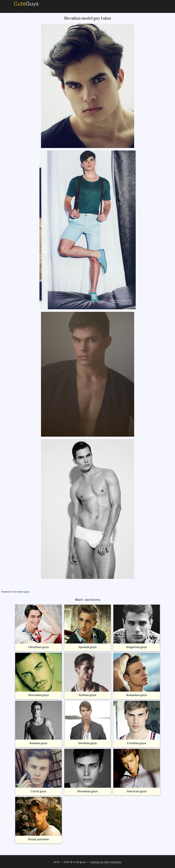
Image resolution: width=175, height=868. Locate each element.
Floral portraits (39, 819)
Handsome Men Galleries (106, 862)
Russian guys (39, 723)
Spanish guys (88, 647)
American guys (137, 771)
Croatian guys (137, 743)
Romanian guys (137, 675)
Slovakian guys (21, 592)
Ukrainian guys (38, 647)
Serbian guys (87, 695)
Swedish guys (87, 743)
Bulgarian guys (137, 627)
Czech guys (39, 791)
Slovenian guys (39, 695)
